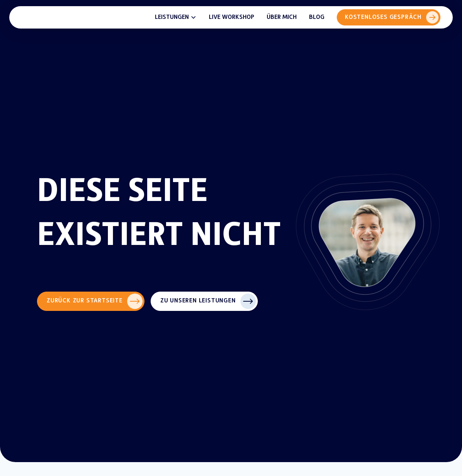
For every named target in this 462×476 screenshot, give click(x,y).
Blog (317, 17)
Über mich (282, 17)
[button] (176, 18)
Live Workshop (232, 17)
